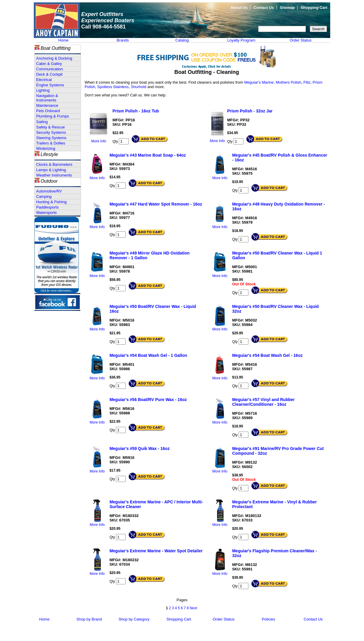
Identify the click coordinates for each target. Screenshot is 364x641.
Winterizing (46, 148)
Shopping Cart (314, 8)
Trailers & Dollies (51, 143)
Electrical (44, 80)
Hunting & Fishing (51, 202)
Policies (268, 619)
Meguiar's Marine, (260, 82)
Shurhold (139, 87)
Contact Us (264, 8)
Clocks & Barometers (54, 164)
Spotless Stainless (113, 87)
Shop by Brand (89, 619)
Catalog (182, 40)
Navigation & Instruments (47, 98)
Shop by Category (134, 619)
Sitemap (287, 8)
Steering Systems (51, 138)
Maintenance (47, 105)
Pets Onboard (48, 111)
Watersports (47, 213)
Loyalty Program (241, 40)
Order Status (301, 40)
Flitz (307, 82)
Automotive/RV (49, 191)
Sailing (42, 122)
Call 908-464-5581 (103, 27)
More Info (99, 141)
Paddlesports (47, 207)
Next (193, 608)
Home (64, 40)
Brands (123, 40)
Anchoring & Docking (54, 58)
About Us (239, 8)
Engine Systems (50, 85)
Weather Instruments (54, 175)
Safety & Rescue (51, 127)
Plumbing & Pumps (53, 116)
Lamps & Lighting (51, 170)
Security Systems (51, 132)
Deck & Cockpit (49, 74)
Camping (44, 197)
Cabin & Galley (49, 64)
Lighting (43, 90)
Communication (50, 69)
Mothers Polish (288, 82)
